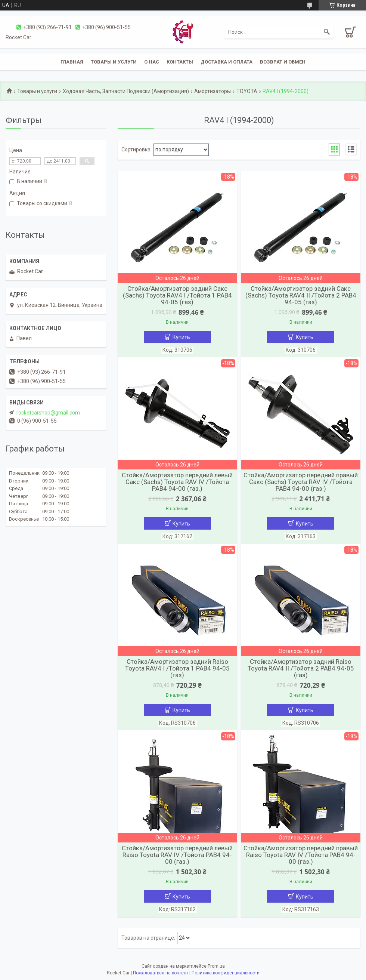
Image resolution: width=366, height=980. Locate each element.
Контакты (180, 62)
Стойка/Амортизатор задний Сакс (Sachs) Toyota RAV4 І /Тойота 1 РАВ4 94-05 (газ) (177, 295)
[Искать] (327, 32)
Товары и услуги (114, 62)
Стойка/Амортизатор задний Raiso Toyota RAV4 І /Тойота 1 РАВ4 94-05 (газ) (177, 668)
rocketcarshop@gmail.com (48, 413)
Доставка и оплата (227, 62)
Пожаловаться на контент (161, 973)
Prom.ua (216, 966)
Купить (181, 337)
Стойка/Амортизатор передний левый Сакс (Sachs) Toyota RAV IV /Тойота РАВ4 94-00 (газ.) (177, 482)
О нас (152, 62)
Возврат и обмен (283, 62)
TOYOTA (247, 91)
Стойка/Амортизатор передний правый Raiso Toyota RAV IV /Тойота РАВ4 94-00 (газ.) (301, 855)
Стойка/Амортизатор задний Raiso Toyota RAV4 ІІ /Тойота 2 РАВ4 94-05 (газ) (301, 668)
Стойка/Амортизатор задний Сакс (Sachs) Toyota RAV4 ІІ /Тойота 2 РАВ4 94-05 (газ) (301, 295)
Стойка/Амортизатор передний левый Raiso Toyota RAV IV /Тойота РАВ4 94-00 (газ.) (177, 855)
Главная (72, 62)
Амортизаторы (213, 91)
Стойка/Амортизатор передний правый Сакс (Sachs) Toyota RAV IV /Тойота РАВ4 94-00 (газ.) (301, 482)
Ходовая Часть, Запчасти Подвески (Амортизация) (126, 91)
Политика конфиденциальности (226, 973)
